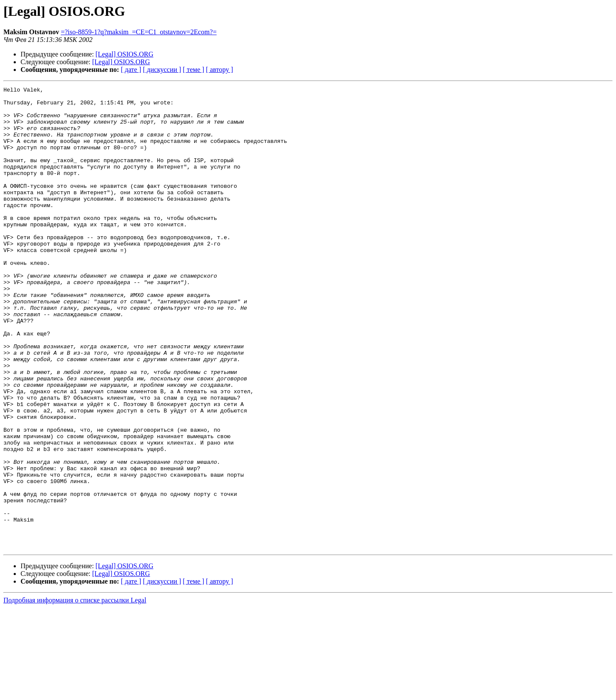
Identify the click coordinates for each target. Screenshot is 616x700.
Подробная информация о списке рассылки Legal (75, 693)
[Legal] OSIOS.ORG (124, 54)
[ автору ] (219, 70)
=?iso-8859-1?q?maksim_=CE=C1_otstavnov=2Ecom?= (139, 32)
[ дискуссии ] (162, 70)
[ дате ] (131, 70)
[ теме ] (193, 70)
